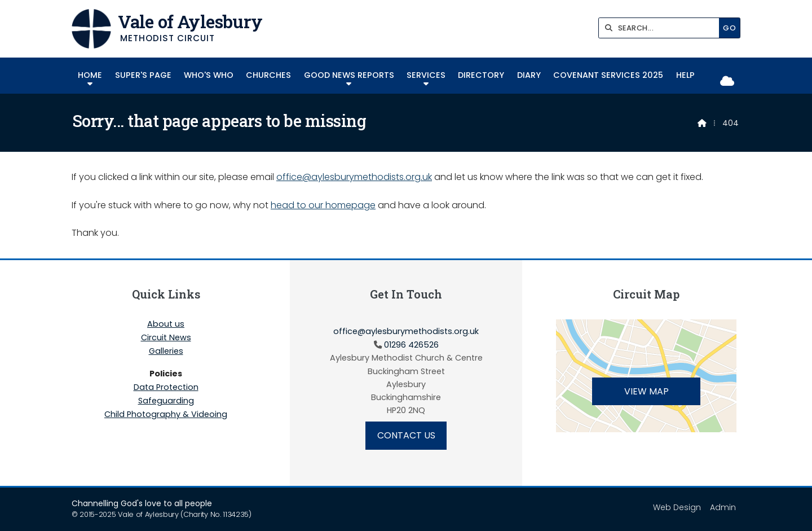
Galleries (166, 352)
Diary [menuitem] (529, 75)
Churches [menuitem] (268, 75)
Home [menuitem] (90, 75)
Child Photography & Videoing (166, 414)
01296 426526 (411, 345)
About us (166, 324)
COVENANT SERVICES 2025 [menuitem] (608, 75)
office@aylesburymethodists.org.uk (354, 177)
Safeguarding (166, 401)
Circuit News (166, 338)
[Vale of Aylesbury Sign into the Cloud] (727, 82)
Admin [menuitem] (723, 507)
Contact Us (406, 435)
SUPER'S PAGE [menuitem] (143, 75)
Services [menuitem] (426, 75)
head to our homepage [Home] (323, 205)
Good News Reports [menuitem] (349, 75)
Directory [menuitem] (481, 75)
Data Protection (166, 388)
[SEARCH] (662, 28)
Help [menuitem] (685, 75)
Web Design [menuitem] (677, 507)
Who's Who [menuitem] (209, 75)
